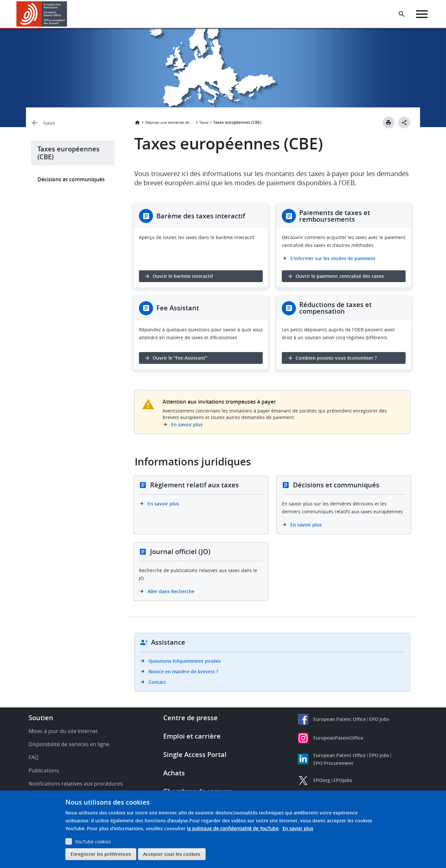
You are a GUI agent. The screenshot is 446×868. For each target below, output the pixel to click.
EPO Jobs (379, 719)
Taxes (49, 123)
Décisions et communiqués (71, 179)
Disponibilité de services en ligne (69, 744)
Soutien (41, 718)
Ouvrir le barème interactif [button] (183, 276)
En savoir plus (187, 424)
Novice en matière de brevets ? (183, 671)
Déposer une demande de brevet (170, 122)
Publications (44, 770)
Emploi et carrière (192, 736)
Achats (174, 773)
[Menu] (422, 14)
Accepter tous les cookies (172, 854)
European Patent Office (340, 719)
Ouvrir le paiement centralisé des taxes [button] (340, 276)
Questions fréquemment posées (185, 661)
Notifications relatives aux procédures (76, 784)
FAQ (33, 757)
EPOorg (322, 780)
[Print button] (389, 122)
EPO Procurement (333, 763)
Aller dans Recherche (171, 591)
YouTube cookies (93, 842)
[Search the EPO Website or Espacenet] (402, 14)
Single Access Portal (195, 755)
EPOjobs (343, 780)
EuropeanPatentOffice (338, 738)
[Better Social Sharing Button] (404, 122)
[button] (68, 14)
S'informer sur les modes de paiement (333, 258)
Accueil (137, 122)
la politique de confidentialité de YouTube (233, 828)
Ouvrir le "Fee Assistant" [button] (180, 358)
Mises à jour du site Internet (63, 731)
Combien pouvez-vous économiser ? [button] (336, 358)
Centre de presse (190, 718)
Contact (157, 682)
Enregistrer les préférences (101, 854)
